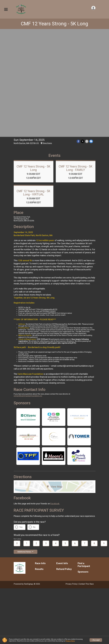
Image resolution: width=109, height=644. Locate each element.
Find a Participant (84, 459)
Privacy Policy (71, 478)
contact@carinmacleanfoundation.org (28, 290)
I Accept (96, 640)
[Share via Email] (87, 35)
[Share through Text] (91, 35)
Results (39, 463)
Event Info (62, 457)
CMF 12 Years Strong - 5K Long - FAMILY (76, 62)
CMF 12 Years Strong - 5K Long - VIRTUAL (33, 87)
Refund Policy (64, 463)
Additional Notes (26, 446)
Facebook (55, 398)
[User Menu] (93, 8)
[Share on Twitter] (83, 35)
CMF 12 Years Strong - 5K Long (54, 24)
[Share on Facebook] (79, 35)
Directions (47, 37)
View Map (54, 381)
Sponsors (83, 466)
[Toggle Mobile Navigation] (6, 9)
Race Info (40, 457)
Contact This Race (86, 478)
